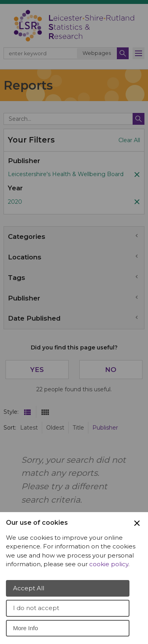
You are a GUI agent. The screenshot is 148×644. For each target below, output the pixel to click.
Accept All (29, 588)
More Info (25, 628)
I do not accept (36, 608)
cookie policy (109, 564)
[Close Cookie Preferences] (137, 523)
